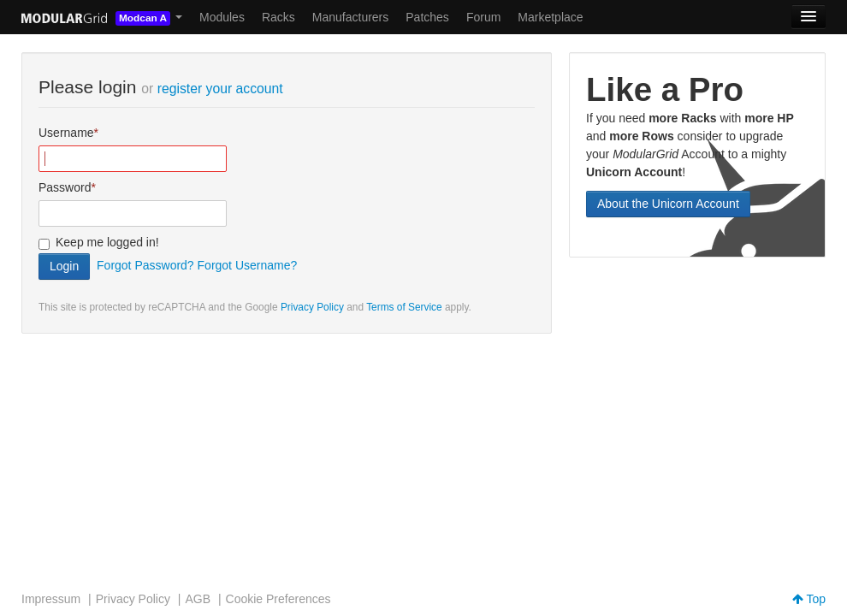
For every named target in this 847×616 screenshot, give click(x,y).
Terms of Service (404, 307)
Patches (427, 17)
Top (809, 599)
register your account (220, 89)
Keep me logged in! (107, 242)
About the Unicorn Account (668, 204)
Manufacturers (350, 17)
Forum (483, 17)
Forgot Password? (145, 265)
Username (66, 133)
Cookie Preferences (278, 599)
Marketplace (550, 17)
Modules (222, 17)
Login (64, 266)
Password (65, 187)
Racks (278, 17)
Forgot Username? (248, 265)
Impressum (51, 599)
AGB (198, 599)
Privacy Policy (312, 307)
